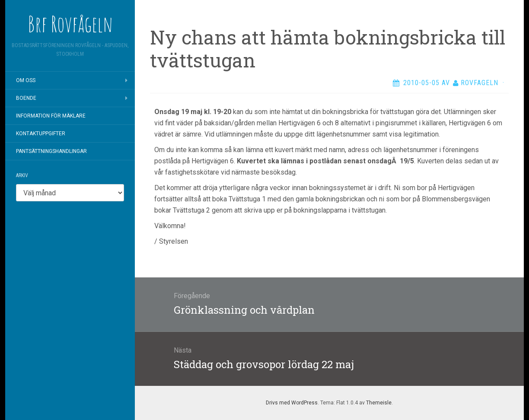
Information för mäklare (51, 116)
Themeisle (379, 403)
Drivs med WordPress (292, 403)
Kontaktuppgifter (41, 134)
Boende (26, 98)
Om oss (26, 80)
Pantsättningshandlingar (51, 151)
